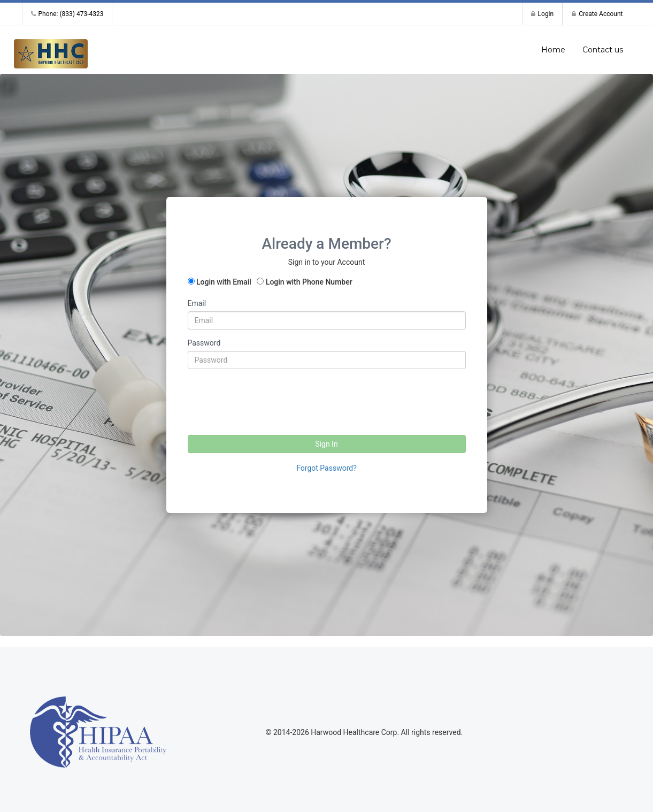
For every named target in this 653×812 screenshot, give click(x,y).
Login (543, 14)
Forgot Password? (326, 468)
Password (204, 343)
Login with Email (224, 282)
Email (197, 303)
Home (553, 50)
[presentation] (269, 398)
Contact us (603, 50)
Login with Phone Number (309, 282)
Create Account (597, 14)
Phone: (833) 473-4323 (67, 14)
